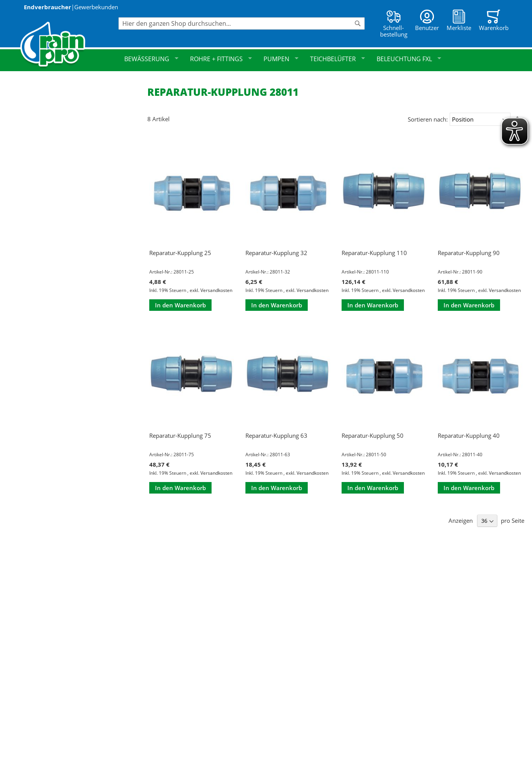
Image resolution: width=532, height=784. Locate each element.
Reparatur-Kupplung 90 (469, 253)
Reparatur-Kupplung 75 (180, 435)
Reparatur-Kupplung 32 (276, 253)
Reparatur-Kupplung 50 (373, 435)
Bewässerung (151, 59)
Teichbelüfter (338, 59)
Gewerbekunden (96, 7)
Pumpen (281, 59)
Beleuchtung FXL (409, 59)
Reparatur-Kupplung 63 (276, 435)
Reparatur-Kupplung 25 (180, 253)
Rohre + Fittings (221, 59)
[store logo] (69, 45)
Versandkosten (216, 290)
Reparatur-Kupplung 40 (469, 435)
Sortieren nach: (428, 119)
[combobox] (242, 23)
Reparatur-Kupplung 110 (374, 253)
